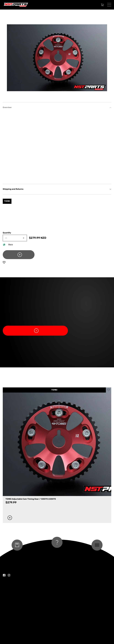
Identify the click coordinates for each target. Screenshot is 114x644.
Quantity (7, 233)
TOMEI (54, 390)
